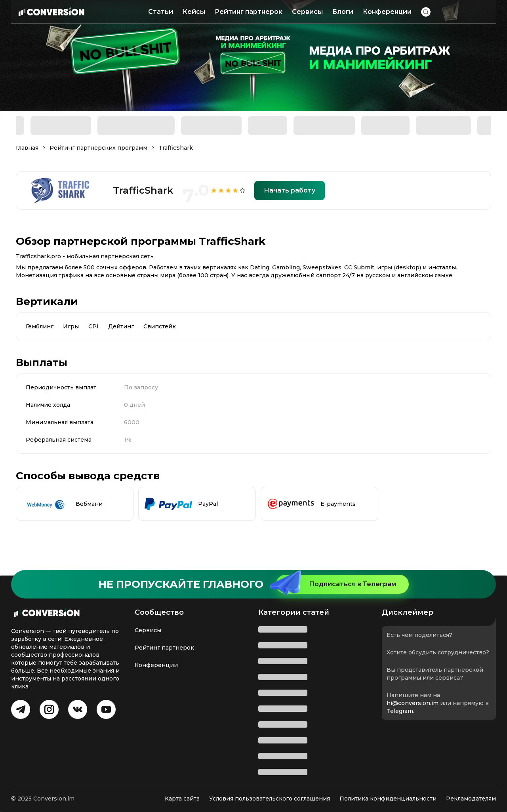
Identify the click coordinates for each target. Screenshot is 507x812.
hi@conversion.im (413, 703)
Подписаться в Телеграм (336, 584)
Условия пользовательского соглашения (270, 799)
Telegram (400, 711)
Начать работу (290, 190)
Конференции (387, 12)
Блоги (343, 12)
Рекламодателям (471, 799)
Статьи (161, 12)
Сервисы (307, 12)
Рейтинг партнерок (249, 12)
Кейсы (194, 12)
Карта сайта (182, 799)
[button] (426, 12)
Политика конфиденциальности (388, 799)
